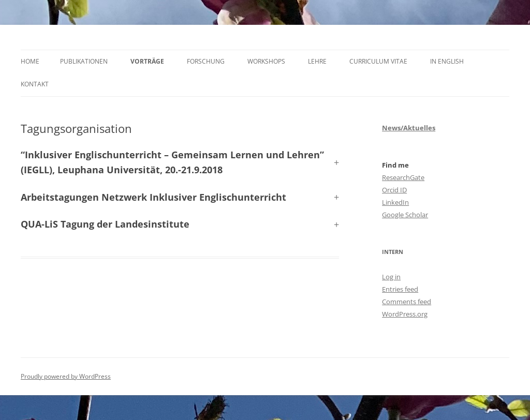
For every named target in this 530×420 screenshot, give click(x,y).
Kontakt (35, 84)
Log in (391, 277)
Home (30, 61)
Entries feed (400, 289)
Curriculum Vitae (378, 61)
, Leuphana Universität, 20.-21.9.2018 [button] (172, 162)
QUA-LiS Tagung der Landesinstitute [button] (105, 224)
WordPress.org (405, 314)
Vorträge (147, 61)
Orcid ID (394, 190)
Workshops (266, 61)
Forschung (206, 61)
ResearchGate (403, 177)
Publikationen (84, 61)
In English (447, 61)
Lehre (317, 61)
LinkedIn (395, 202)
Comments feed (407, 302)
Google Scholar (405, 215)
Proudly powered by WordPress (66, 376)
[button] (180, 197)
